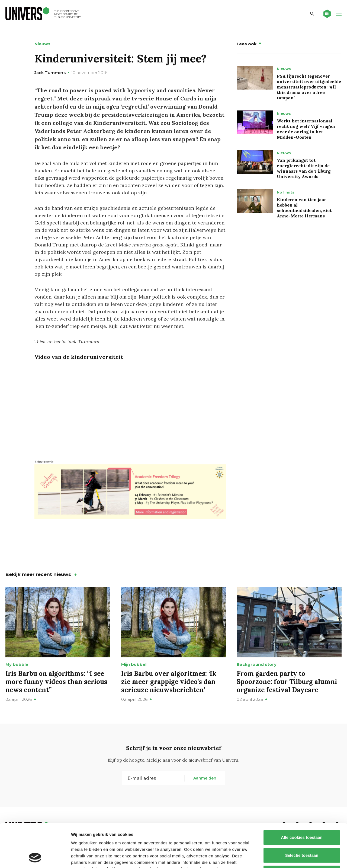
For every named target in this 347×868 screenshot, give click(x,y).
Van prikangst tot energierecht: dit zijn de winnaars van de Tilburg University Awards (304, 168)
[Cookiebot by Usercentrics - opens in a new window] (35, 857)
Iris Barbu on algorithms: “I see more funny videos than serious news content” (56, 682)
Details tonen (293, 857)
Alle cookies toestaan (302, 797)
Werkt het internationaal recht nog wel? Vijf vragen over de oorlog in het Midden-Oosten (306, 129)
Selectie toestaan (302, 815)
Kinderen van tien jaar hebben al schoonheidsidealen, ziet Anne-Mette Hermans (304, 208)
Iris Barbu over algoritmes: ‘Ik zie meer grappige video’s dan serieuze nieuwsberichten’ (169, 682)
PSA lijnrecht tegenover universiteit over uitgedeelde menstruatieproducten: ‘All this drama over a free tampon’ (309, 87)
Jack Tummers (50, 73)
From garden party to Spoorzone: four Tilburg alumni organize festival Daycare (287, 682)
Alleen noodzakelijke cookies (302, 832)
